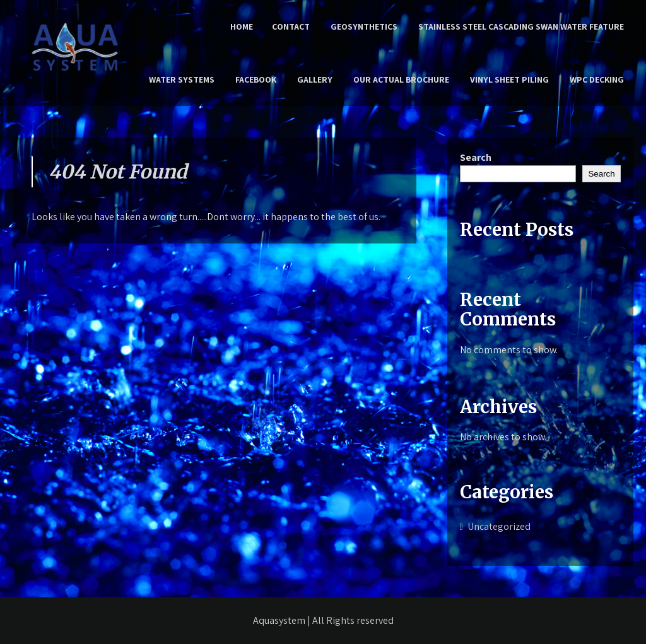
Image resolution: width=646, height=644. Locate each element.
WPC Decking (597, 79)
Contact (291, 26)
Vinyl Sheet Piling (509, 79)
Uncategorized (499, 526)
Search (476, 157)
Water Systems (182, 79)
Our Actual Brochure (401, 79)
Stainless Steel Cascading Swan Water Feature (521, 26)
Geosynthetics (364, 26)
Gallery (315, 79)
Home (242, 26)
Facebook (256, 79)
